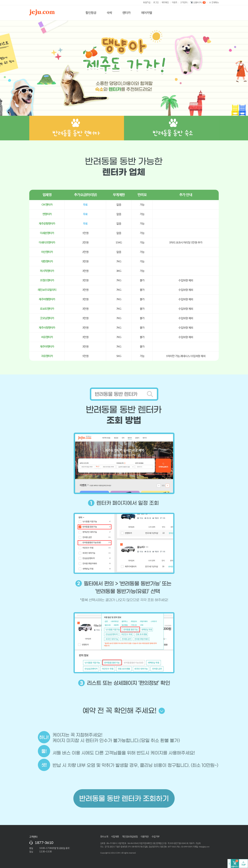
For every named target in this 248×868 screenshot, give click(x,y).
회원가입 (147, 2)
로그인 (156, 2)
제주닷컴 (43, 12)
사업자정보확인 (145, 843)
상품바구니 (198, 3)
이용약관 (145, 837)
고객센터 (184, 2)
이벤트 (175, 2)
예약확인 (165, 2)
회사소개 (104, 837)
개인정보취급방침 (130, 837)
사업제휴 (115, 837)
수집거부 (156, 837)
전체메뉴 (214, 2)
